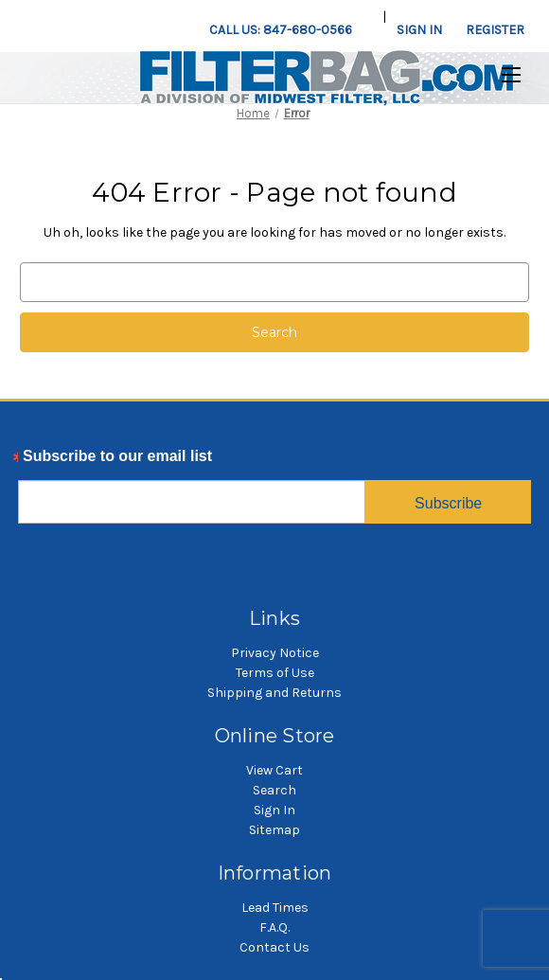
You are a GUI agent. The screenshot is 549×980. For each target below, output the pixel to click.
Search (274, 790)
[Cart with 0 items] (539, 20)
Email (38, 461)
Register (495, 30)
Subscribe (448, 503)
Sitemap (274, 830)
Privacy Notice (275, 653)
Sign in (419, 30)
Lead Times (275, 908)
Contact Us (274, 947)
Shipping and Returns (274, 693)
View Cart (274, 770)
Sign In (274, 810)
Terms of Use (275, 673)
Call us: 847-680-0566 (281, 30)
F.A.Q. (274, 927)
